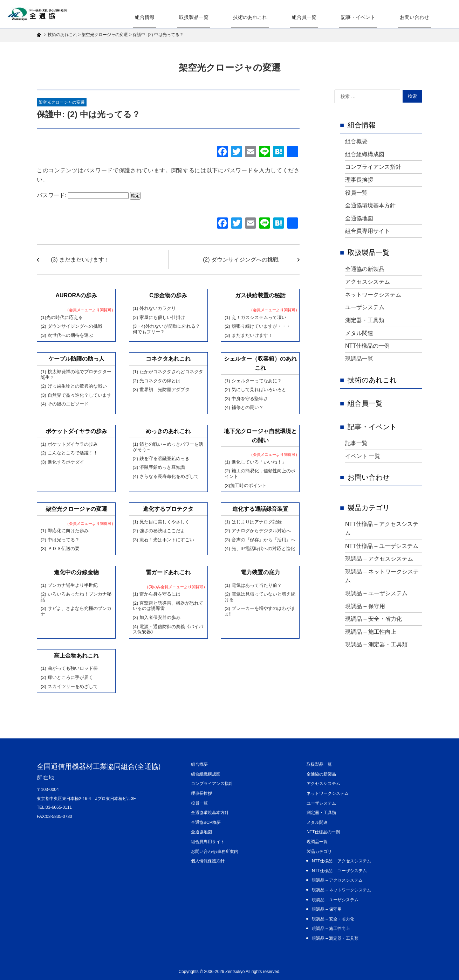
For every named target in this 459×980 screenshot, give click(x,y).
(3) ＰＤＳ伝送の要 (60, 548)
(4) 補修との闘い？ (244, 407)
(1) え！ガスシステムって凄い (255, 317)
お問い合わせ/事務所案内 (215, 852)
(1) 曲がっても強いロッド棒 (69, 668)
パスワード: (83, 195)
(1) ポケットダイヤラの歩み (69, 444)
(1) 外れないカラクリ (155, 308)
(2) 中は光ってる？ (60, 540)
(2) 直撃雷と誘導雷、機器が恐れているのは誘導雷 (168, 606)
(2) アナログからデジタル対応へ (258, 531)
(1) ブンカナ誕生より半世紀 (69, 585)
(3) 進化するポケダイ (62, 462)
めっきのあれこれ (168, 431)
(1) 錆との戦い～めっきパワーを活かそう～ (168, 447)
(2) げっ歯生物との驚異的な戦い (74, 386)
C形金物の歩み (168, 295)
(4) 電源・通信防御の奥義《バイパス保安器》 (168, 629)
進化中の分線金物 (76, 572)
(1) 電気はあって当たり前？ (253, 585)
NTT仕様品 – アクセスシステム (382, 529)
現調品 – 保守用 (365, 606)
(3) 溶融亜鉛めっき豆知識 (159, 467)
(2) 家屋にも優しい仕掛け (159, 317)
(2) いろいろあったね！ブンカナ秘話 (76, 597)
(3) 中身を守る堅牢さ (246, 399)
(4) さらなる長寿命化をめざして (166, 476)
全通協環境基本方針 (370, 205)
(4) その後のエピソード (65, 404)
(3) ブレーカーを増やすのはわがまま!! (260, 611)
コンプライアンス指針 (373, 167)
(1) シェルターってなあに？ (253, 381)
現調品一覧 (359, 359)
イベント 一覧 (363, 456)
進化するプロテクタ (168, 509)
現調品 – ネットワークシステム (382, 576)
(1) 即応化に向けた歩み (65, 531)
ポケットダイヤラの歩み (76, 431)
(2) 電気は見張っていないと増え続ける (260, 597)
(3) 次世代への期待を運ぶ (67, 335)
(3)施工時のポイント (246, 485)
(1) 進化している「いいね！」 (255, 462)
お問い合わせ (416, 17)
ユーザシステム (365, 307)
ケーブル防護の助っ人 (76, 359)
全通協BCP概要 (206, 822)
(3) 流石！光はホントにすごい (164, 540)
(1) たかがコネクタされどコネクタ (168, 372)
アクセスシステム (368, 282)
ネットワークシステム (373, 295)
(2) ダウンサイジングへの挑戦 (241, 260)
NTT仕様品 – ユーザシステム (382, 546)
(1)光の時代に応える (62, 317)
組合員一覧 (313, 17)
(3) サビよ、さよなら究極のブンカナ (76, 611)
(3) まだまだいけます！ (80, 260)
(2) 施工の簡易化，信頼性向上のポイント (260, 474)
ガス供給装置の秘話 (260, 295)
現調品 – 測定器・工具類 (376, 644)
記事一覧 (356, 443)
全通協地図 (359, 218)
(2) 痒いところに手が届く (67, 677)
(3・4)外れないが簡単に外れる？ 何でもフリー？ (166, 329)
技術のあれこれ (262, 17)
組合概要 (356, 141)
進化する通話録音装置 (260, 509)
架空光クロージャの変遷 (62, 102)
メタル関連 (359, 333)
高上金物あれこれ (76, 656)
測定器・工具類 (365, 320)
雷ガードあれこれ (168, 572)
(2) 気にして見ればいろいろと (255, 390)
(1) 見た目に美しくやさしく (161, 522)
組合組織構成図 (365, 154)
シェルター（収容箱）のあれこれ (260, 363)
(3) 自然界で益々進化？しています (76, 395)
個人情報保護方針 (208, 861)
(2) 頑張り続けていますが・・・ (258, 326)
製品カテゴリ (369, 508)
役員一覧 (356, 193)
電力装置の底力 (260, 572)
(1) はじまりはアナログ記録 (253, 522)
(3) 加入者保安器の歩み (157, 617)
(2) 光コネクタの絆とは (157, 381)
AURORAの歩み (76, 295)
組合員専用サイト (368, 231)
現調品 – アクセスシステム (379, 559)
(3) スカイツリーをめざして (69, 686)
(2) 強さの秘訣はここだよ (159, 531)
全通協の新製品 (365, 269)
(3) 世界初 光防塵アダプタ (161, 390)
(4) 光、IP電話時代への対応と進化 (260, 548)
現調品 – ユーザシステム (376, 593)
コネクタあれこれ (168, 359)
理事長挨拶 (359, 180)
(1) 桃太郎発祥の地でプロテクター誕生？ (76, 374)
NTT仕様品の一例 (367, 346)
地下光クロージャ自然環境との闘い (260, 436)
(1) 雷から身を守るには (157, 594)
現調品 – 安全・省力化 (374, 619)
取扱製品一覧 (210, 17)
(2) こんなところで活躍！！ (69, 453)
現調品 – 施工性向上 (371, 632)
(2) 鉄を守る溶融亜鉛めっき (161, 458)
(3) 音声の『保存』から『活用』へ (260, 540)
